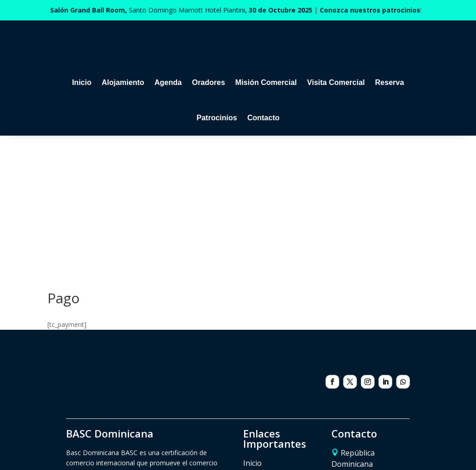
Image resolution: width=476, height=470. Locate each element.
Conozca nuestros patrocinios (370, 10)
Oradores (208, 82)
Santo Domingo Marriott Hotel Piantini (181, 10)
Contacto (263, 118)
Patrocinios (217, 118)
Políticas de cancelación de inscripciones (153, 445)
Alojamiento (123, 82)
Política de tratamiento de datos (274, 445)
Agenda (168, 82)
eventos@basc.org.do (369, 401)
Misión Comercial (266, 82)
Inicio (82, 82)
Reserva (390, 82)
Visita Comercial (336, 82)
